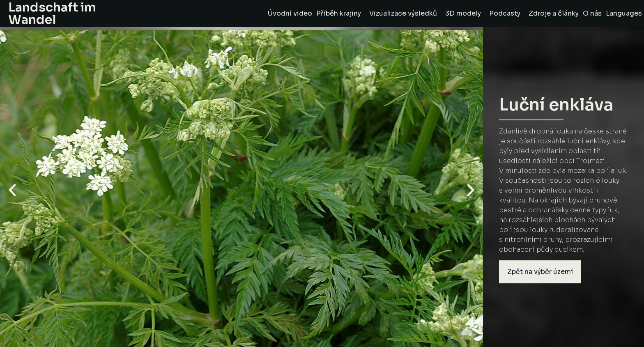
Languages (624, 13)
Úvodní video (290, 13)
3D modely (465, 13)
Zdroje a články (554, 13)
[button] (12, 190)
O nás (592, 13)
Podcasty (507, 13)
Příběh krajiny (341, 13)
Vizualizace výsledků (405, 13)
